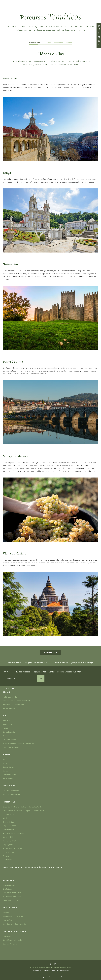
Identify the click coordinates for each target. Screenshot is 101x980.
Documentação (9, 853)
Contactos (7, 937)
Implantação (8, 725)
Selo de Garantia (9, 708)
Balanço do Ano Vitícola (12, 747)
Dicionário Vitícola (9, 740)
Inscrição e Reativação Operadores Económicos (28, 663)
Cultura (5, 729)
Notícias (6, 913)
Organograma (8, 845)
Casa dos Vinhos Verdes (12, 791)
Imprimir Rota (51, 652)
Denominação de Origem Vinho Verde (17, 701)
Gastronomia (8, 779)
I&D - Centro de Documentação (15, 924)
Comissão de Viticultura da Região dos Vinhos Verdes (23, 807)
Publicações (7, 920)
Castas (5, 771)
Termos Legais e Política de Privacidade (45, 971)
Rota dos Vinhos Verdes (12, 795)
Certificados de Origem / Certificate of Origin (74, 663)
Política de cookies (63, 971)
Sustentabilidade (9, 837)
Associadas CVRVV (10, 841)
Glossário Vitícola (9, 775)
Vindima (6, 736)
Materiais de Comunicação (13, 917)
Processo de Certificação (12, 849)
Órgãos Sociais (8, 822)
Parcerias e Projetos (10, 900)
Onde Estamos (8, 815)
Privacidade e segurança (12, 893)
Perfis (5, 760)
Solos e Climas (8, 767)
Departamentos (9, 830)
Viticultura (7, 721)
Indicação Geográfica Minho (13, 705)
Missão (5, 818)
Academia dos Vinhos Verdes (13, 834)
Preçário (6, 856)
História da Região (10, 697)
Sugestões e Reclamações (13, 940)
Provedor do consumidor (12, 897)
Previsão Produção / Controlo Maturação (18, 744)
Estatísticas (7, 860)
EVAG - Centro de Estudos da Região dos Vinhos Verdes (23, 811)
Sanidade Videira (9, 732)
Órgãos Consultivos (10, 826)
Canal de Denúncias (10, 944)
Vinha (6, 716)
